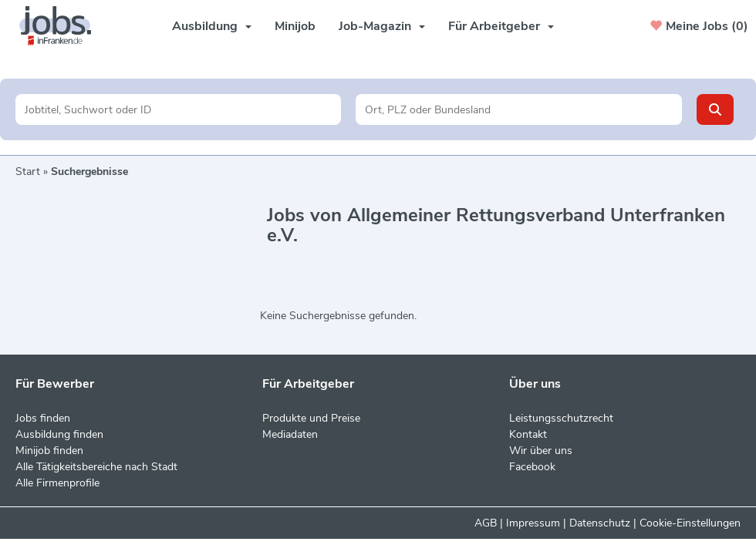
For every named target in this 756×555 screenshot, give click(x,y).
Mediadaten (290, 434)
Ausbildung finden (59, 434)
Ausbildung (212, 26)
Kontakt (528, 434)
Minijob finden (49, 451)
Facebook (532, 467)
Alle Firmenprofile (57, 483)
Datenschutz (600, 523)
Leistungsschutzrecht (561, 418)
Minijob (295, 26)
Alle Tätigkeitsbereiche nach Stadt (96, 467)
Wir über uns (541, 451)
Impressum (533, 523)
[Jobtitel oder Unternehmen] (178, 109)
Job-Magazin (382, 26)
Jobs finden (43, 418)
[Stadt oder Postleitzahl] (518, 109)
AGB (486, 523)
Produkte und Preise (311, 418)
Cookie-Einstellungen (690, 523)
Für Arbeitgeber (501, 26)
